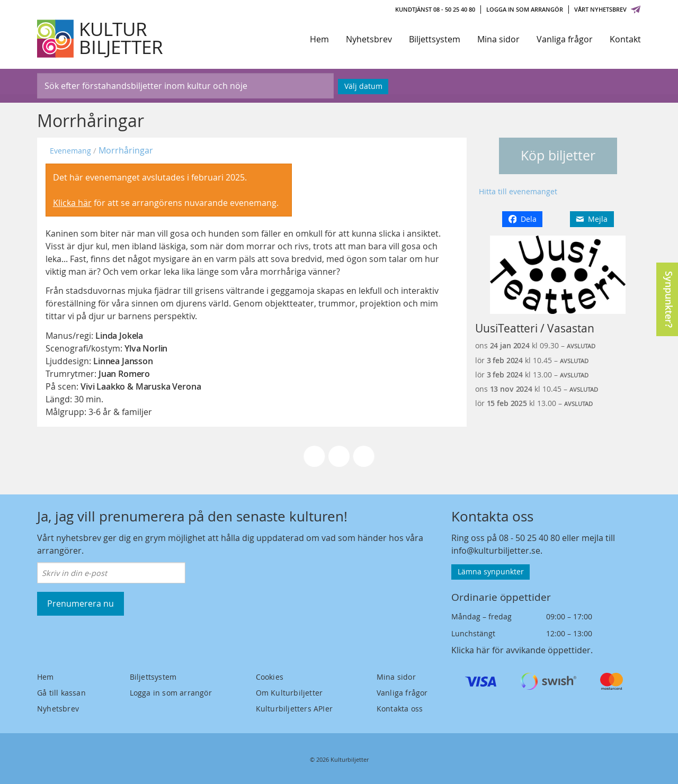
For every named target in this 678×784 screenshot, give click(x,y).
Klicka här (72, 203)
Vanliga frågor (565, 39)
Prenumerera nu (81, 603)
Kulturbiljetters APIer (294, 709)
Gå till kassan (61, 693)
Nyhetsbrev (369, 39)
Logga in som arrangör (525, 9)
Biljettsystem (435, 39)
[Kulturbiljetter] (101, 39)
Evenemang (70, 151)
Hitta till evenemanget (518, 191)
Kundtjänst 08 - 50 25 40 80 (435, 9)
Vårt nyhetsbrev (608, 9)
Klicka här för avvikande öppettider (521, 650)
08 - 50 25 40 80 (529, 538)
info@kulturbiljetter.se (496, 551)
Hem (319, 39)
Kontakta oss (400, 709)
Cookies (270, 677)
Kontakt (625, 39)
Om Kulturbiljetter (289, 693)
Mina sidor (498, 39)
